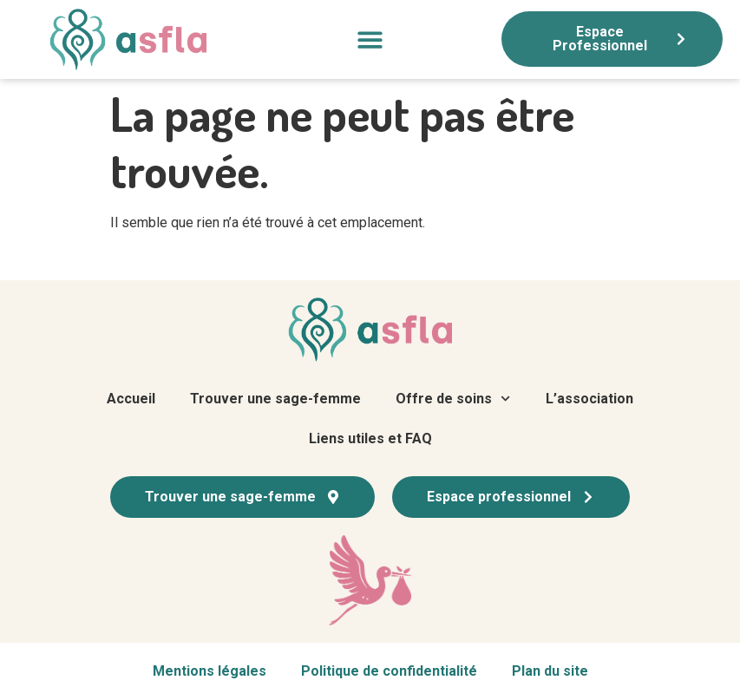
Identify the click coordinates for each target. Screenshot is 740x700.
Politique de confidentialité (389, 671)
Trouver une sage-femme (275, 399)
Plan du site (550, 671)
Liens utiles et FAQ (370, 438)
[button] (370, 39)
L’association (589, 399)
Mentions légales (210, 671)
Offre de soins (453, 399)
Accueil (131, 399)
